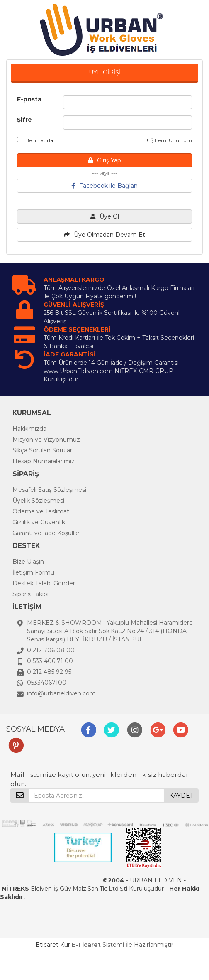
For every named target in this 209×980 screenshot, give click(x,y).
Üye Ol (105, 216)
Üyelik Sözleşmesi (38, 501)
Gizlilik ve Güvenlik (39, 522)
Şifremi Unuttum (169, 140)
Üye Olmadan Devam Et (104, 235)
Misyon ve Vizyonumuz (46, 440)
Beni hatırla (35, 140)
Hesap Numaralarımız (44, 461)
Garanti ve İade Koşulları (47, 533)
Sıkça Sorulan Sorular (42, 450)
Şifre (24, 120)
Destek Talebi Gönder (44, 583)
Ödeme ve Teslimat (41, 511)
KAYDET (181, 796)
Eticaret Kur (53, 945)
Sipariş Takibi (30, 594)
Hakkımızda (29, 429)
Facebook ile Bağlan (104, 186)
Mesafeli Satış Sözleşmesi (49, 490)
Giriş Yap (104, 160)
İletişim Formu (33, 572)
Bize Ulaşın (28, 562)
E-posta (29, 99)
